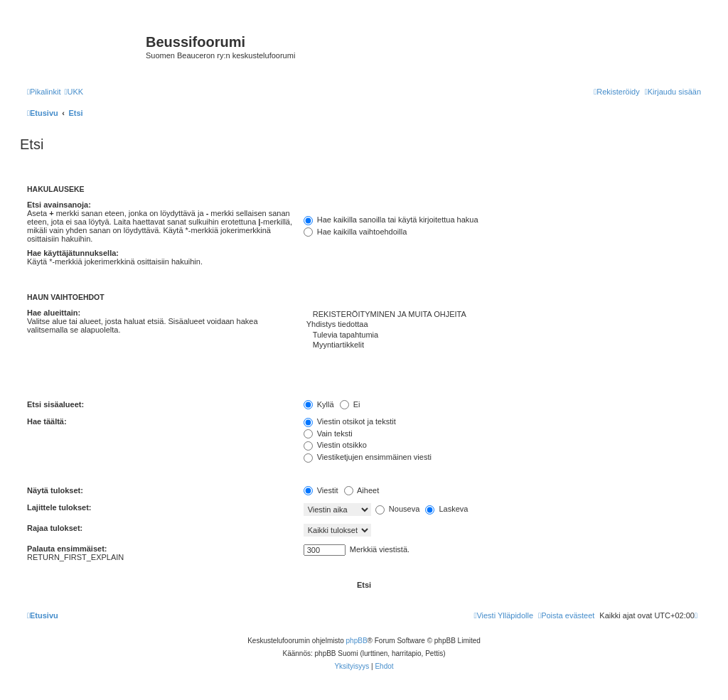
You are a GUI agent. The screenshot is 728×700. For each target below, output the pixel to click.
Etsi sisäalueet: (55, 404)
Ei (350, 404)
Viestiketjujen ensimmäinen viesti (368, 457)
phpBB (357, 641)
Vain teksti (328, 434)
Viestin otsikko (335, 445)
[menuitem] (74, 92)
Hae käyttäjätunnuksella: (73, 253)
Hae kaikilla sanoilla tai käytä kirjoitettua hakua (391, 220)
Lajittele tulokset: (59, 507)
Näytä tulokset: (55, 490)
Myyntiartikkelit (502, 345)
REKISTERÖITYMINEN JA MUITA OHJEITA (502, 315)
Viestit (321, 490)
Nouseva (397, 509)
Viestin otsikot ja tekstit (350, 421)
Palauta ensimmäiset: (67, 549)
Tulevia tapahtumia (502, 335)
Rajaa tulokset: (55, 528)
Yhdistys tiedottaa (502, 325)
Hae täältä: (47, 421)
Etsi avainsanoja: (59, 205)
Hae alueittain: (54, 313)
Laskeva (446, 509)
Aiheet (362, 490)
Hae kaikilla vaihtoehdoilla (355, 232)
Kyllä (319, 404)
